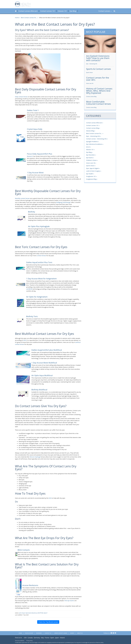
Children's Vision (91, 160)
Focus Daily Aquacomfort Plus (39, 154)
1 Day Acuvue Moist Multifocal (44, 363)
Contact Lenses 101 (48, 11)
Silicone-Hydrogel (35, 457)
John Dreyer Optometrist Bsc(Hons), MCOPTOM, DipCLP (33, 613)
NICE (25, 340)
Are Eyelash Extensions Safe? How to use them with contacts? (98, 58)
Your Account (29, 633)
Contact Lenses (105, 11)
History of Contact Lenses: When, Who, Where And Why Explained (99, 91)
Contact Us (48, 633)
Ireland (62, 638)
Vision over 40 (90, 83)
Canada (30, 638)
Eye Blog (73, 11)
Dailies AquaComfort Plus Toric (39, 262)
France (47, 638)
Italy (42, 638)
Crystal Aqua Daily (35, 129)
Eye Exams (90, 158)
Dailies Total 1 (33, 110)
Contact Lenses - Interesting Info (96, 139)
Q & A (88, 147)
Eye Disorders (91, 155)
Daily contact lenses (21, 97)
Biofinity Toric (32, 316)
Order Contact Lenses (61, 633)
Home (17, 18)
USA (25, 638)
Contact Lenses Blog (91, 97)
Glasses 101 (62, 11)
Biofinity (32, 212)
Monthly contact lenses (22, 198)
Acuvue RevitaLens (30, 585)
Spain (52, 638)
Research (30, 156)
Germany (37, 638)
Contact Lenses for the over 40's (98, 79)
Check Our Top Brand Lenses (48, 622)
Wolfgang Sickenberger (63, 202)
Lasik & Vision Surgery (93, 171)
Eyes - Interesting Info (92, 64)
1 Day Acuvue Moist (35, 173)
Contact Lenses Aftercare (28, 11)
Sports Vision (89, 73)
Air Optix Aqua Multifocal (42, 375)
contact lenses (41, 256)
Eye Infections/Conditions (94, 144)
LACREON (29, 289)
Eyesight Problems (92, 141)
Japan (57, 638)
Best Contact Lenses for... (29, 18)
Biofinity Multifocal (39, 390)
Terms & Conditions (20, 641)
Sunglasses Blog (91, 179)
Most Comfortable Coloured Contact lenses (99, 103)
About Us (80, 633)
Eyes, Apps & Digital (92, 168)
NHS (50, 498)
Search (72, 633)
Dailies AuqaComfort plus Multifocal (47, 350)
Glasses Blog (90, 131)
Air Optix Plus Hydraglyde (39, 226)
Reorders (39, 633)
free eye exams (69, 601)
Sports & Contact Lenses (99, 69)
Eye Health (90, 174)
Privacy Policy (30, 641)
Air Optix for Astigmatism (37, 297)
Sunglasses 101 (91, 176)
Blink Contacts (24, 550)
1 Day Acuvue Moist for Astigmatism (41, 279)
